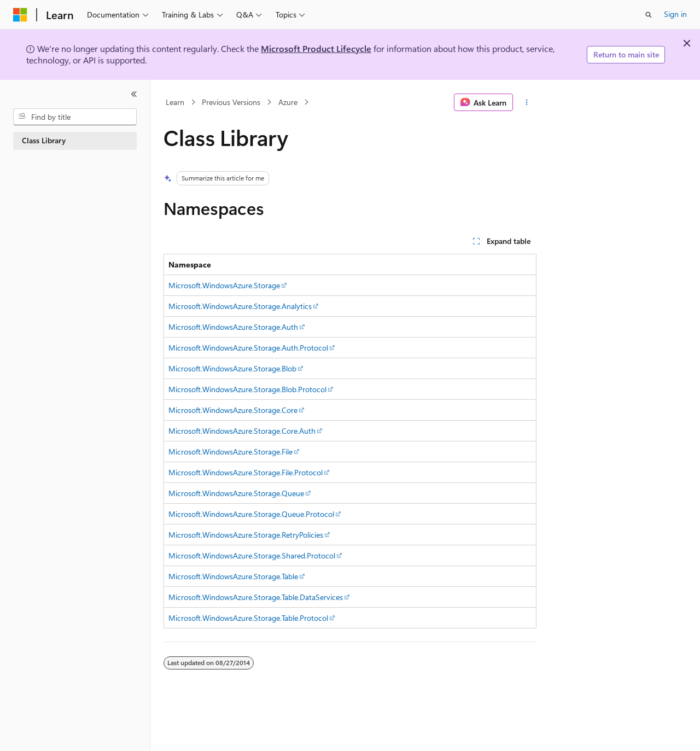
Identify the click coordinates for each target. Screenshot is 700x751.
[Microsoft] (20, 15)
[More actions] (527, 102)
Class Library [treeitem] (44, 140)
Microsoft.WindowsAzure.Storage (224, 285)
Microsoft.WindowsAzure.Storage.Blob (232, 368)
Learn (175, 102)
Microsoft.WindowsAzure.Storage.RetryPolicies (246, 535)
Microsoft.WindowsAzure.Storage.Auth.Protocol (248, 348)
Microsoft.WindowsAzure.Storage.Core (233, 410)
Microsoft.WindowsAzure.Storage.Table (233, 576)
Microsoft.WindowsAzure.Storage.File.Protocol (246, 472)
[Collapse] (134, 94)
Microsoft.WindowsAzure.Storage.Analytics (240, 306)
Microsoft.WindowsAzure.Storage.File (231, 452)
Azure (288, 102)
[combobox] (75, 117)
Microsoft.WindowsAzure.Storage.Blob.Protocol (247, 389)
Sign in (675, 14)
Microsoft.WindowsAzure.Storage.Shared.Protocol (252, 555)
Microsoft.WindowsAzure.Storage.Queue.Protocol (251, 514)
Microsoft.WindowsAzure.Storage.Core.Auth (242, 431)
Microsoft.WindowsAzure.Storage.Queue (236, 493)
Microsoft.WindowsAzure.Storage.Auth (233, 327)
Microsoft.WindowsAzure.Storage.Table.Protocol (248, 618)
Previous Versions (231, 102)
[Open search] (649, 15)
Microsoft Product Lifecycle (316, 48)
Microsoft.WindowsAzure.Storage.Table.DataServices (256, 597)
